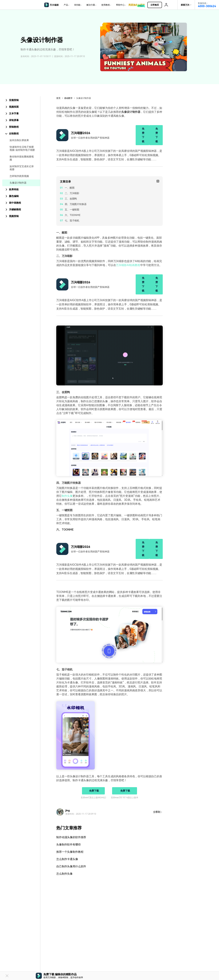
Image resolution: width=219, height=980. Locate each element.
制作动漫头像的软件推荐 (71, 837)
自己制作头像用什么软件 (71, 866)
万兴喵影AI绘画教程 (128, 265)
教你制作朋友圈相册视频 (22, 158)
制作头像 (67, 496)
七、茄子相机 (72, 221)
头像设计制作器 (18, 183)
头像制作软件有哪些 (69, 844)
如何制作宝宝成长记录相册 (22, 168)
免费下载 (143, 135)
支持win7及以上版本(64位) (93, 797)
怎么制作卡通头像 (67, 859)
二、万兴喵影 (72, 193)
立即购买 (156, 5)
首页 (58, 98)
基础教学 (68, 98)
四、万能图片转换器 (76, 204)
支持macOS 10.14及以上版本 (125, 797)
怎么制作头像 (64, 874)
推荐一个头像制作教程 (70, 852)
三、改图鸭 (71, 199)
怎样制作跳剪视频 (19, 176)
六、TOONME (73, 215)
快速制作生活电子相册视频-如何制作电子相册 (22, 148)
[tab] (21, 100)
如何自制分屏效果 (19, 140)
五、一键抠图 (72, 210)
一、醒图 (70, 188)
